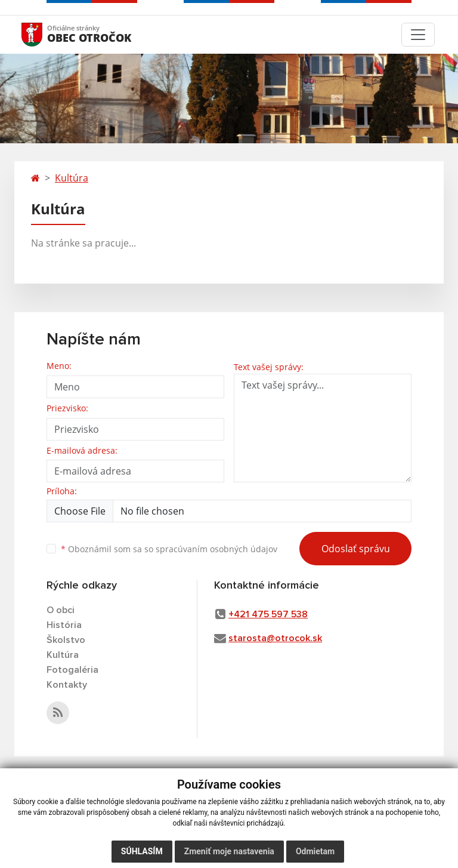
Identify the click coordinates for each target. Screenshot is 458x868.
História (64, 625)
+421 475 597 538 (268, 614)
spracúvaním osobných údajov (216, 549)
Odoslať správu (356, 549)
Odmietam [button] (315, 851)
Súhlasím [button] (142, 851)
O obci (61, 610)
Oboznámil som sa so (169, 549)
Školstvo (66, 640)
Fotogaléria (72, 670)
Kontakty (67, 685)
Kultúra (72, 178)
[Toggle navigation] (418, 35)
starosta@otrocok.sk (275, 638)
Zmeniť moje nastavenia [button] (229, 851)
